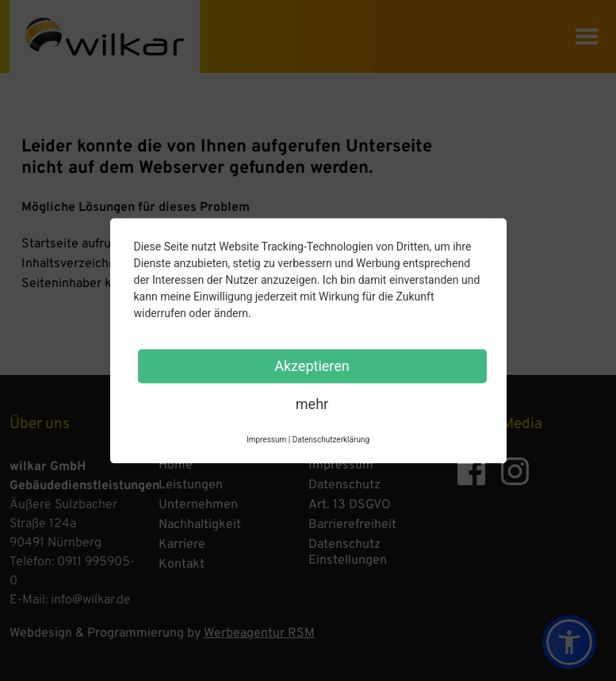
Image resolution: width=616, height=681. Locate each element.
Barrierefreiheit (352, 525)
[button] (569, 642)
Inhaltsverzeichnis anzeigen (101, 264)
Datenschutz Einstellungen (348, 553)
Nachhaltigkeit (200, 525)
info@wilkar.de (91, 600)
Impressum (341, 465)
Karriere (182, 545)
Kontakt (182, 564)
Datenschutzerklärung (331, 439)
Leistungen (191, 485)
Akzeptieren (312, 365)
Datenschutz (344, 485)
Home (176, 465)
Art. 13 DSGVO (350, 505)
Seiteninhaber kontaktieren (100, 284)
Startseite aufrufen (75, 244)
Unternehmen (198, 505)
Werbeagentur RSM (259, 633)
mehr (312, 403)
